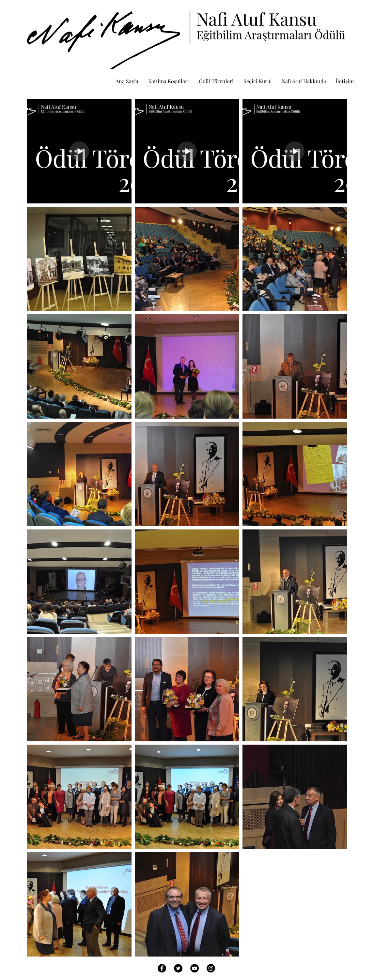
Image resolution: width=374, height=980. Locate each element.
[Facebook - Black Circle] (162, 968)
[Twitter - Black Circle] (178, 968)
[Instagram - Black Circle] (211, 968)
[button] (216, 81)
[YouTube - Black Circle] (195, 968)
